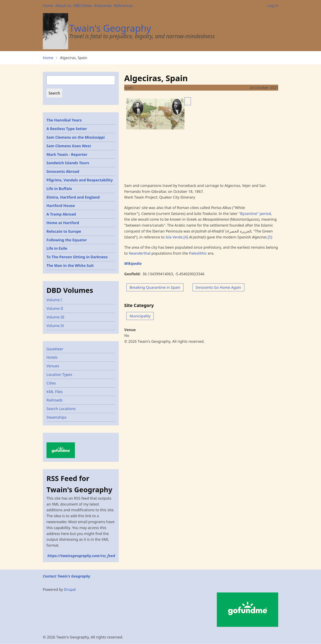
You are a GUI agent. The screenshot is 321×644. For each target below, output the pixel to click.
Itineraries (103, 6)
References (123, 6)
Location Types (59, 374)
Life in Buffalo (59, 189)
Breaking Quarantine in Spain (155, 287)
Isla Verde (174, 237)
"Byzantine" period (255, 214)
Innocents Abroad (63, 171)
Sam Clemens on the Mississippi (76, 137)
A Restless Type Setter (67, 129)
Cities (51, 383)
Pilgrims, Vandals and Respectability (80, 180)
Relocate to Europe (64, 231)
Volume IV (55, 326)
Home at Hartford (63, 223)
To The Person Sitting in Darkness (77, 257)
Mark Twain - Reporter (67, 154)
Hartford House (61, 206)
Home (48, 6)
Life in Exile (57, 248)
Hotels (52, 357)
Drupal (70, 589)
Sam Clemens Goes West (69, 146)
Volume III (55, 317)
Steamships (57, 417)
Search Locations (61, 409)
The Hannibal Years (64, 120)
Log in (273, 6)
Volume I (54, 300)
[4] (186, 237)
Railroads (54, 400)
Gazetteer (55, 349)
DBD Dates (83, 6)
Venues (53, 366)
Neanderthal (140, 253)
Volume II (55, 308)
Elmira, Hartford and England (73, 197)
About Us (63, 6)
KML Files (55, 392)
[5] (270, 237)
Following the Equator (67, 240)
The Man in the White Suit (70, 265)
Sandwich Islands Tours (68, 163)
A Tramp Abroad (61, 214)
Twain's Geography (110, 28)
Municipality (140, 316)
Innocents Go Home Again (218, 287)
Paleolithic (198, 253)
